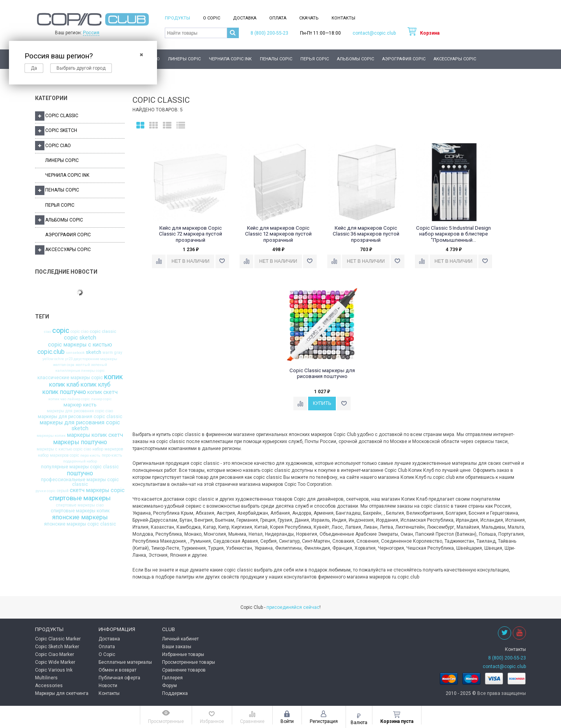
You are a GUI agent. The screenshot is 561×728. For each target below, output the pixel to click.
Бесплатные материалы (125, 662)
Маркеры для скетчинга (62, 693)
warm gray (112, 353)
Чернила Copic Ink (230, 59)
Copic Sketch (56, 131)
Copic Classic (57, 116)
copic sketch (80, 338)
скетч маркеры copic (97, 491)
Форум (169, 686)
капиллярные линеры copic (80, 371)
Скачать (309, 18)
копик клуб (96, 385)
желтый (83, 365)
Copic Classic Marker (58, 639)
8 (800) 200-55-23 (269, 33)
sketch (93, 352)
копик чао (57, 399)
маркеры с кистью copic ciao (64, 449)
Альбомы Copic (355, 59)
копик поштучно (64, 392)
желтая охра (64, 365)
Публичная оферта (119, 678)
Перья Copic (315, 59)
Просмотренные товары (189, 662)
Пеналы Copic (276, 59)
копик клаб (64, 385)
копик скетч (102, 392)
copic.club (51, 352)
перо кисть (90, 455)
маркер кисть (80, 405)
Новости (108, 686)
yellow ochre (53, 359)
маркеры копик (51, 436)
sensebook (75, 353)
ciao (48, 332)
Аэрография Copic (404, 59)
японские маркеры (80, 517)
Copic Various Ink (54, 670)
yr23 (69, 359)
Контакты (343, 18)
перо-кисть (112, 455)
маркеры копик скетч (95, 435)
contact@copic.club (374, 33)
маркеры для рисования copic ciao (80, 411)
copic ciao (79, 332)
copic (61, 331)
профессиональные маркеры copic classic (80, 482)
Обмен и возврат (117, 670)
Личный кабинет (180, 639)
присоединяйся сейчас (293, 607)
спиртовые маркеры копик (80, 511)
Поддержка (175, 693)
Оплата (278, 18)
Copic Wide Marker (55, 662)
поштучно (80, 473)
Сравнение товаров (184, 670)
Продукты (177, 18)
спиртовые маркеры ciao (80, 505)
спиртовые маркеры (80, 498)
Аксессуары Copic (455, 59)
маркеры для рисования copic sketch (80, 426)
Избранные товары (183, 654)
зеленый (99, 365)
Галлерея (172, 678)
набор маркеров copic (58, 455)
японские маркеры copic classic (80, 524)
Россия (91, 33)
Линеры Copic (184, 59)
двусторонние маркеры (95, 359)
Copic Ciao (53, 146)
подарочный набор (80, 461)
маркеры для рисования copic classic (80, 417)
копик (113, 377)
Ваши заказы (177, 647)
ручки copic (46, 491)
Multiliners (46, 678)
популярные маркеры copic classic (80, 467)
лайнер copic (79, 399)
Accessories (49, 686)
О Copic (212, 18)
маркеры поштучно (80, 442)
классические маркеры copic (70, 378)
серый (63, 491)
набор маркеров (108, 449)
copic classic (103, 332)
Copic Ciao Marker (55, 654)
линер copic (101, 399)
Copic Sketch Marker (57, 647)
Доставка (245, 18)
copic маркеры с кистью (80, 345)
